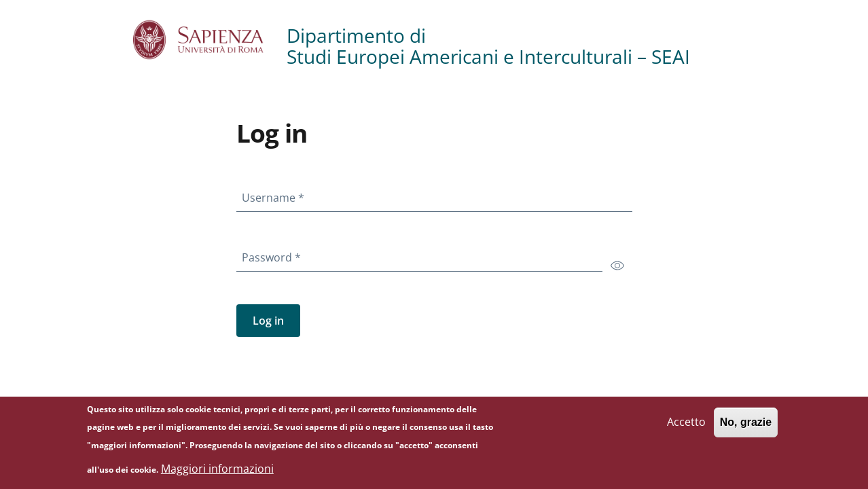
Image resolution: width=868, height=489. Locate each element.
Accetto (686, 425)
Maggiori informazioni (217, 471)
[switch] (617, 265)
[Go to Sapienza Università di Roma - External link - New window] (210, 40)
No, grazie (746, 425)
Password (274, 255)
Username (276, 195)
